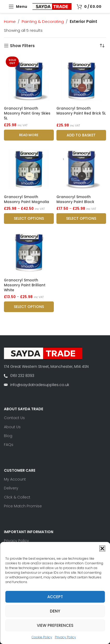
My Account (15, 479)
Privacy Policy (65, 637)
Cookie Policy (42, 637)
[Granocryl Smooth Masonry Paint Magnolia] (29, 168)
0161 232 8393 (22, 376)
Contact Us (14, 418)
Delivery (11, 488)
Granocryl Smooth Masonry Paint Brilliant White (25, 285)
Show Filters (22, 46)
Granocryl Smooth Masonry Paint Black (75, 199)
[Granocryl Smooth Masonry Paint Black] (81, 168)
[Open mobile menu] (18, 7)
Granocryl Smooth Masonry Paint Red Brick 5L (81, 111)
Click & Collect (17, 497)
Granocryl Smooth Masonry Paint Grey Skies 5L (27, 113)
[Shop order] (102, 46)
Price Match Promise (23, 506)
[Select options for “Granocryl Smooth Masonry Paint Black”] (81, 219)
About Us (12, 427)
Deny (55, 611)
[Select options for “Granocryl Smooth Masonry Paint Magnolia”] (29, 219)
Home (10, 21)
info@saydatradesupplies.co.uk (40, 385)
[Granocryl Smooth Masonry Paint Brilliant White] (29, 251)
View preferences (55, 625)
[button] (102, 548)
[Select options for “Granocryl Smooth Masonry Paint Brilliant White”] (29, 307)
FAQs (9, 445)
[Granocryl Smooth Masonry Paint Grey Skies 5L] (29, 80)
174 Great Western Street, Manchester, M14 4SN (46, 367)
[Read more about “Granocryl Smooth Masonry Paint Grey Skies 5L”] (29, 135)
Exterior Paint (83, 21)
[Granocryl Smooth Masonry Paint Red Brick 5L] (81, 80)
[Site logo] (52, 6)
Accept (55, 597)
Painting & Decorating (43, 21)
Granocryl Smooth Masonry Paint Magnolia (27, 199)
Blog (8, 436)
